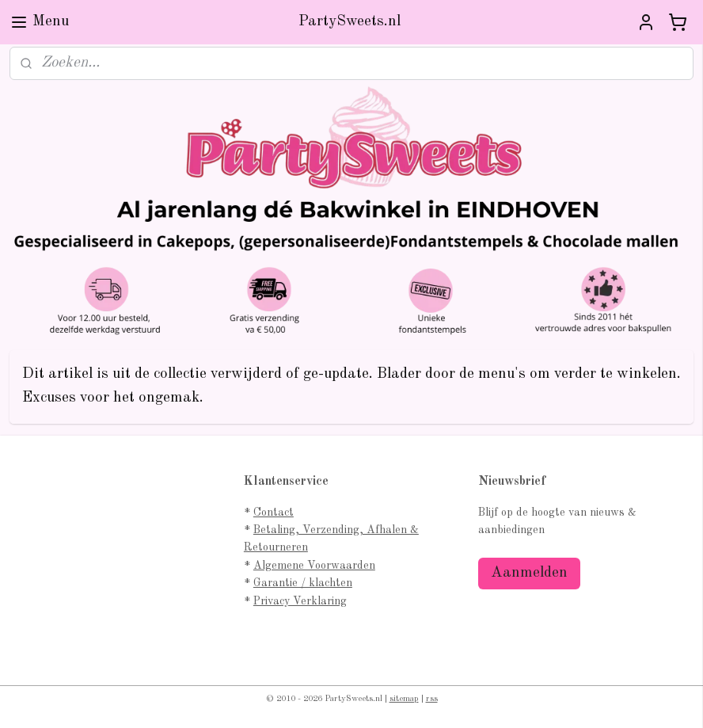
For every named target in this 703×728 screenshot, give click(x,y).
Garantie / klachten (303, 583)
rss (432, 699)
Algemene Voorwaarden (314, 566)
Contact (274, 513)
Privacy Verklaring (300, 601)
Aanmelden (529, 573)
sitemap (404, 699)
